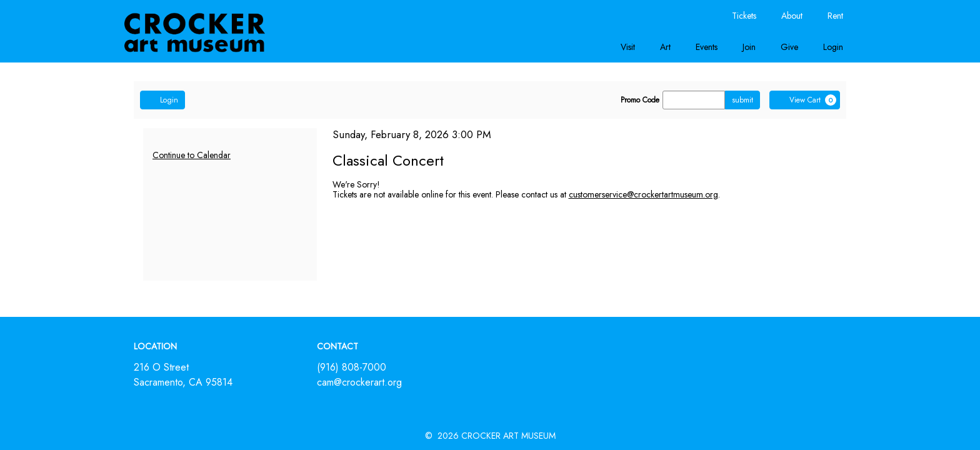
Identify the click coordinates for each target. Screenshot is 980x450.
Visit (628, 47)
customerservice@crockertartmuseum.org (643, 194)
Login (833, 47)
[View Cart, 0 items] (805, 100)
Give (789, 47)
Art (665, 47)
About (792, 16)
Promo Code (640, 100)
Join (749, 47)
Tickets (744, 16)
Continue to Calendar (192, 155)
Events (707, 47)
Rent (835, 16)
